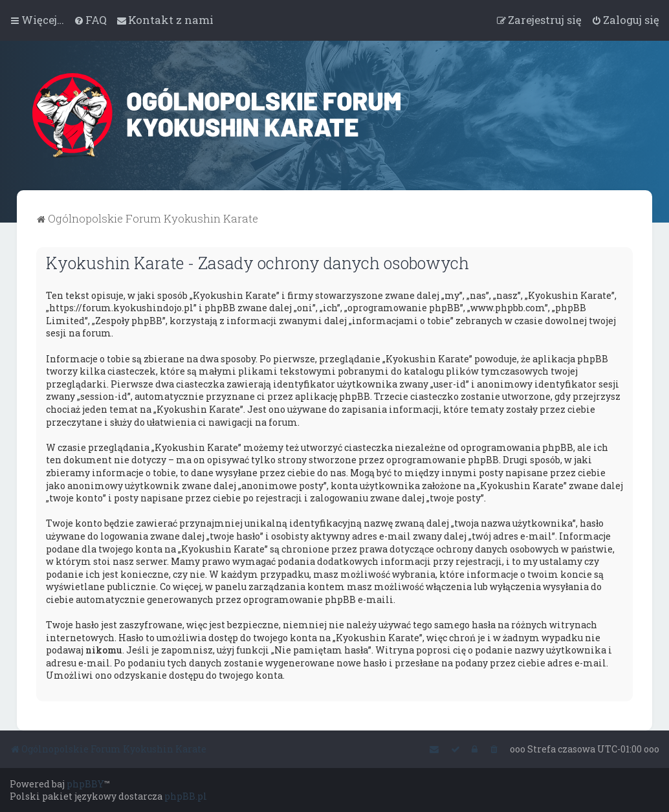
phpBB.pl (186, 796)
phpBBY (85, 784)
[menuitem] (90, 20)
